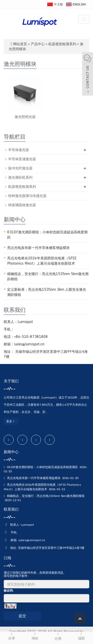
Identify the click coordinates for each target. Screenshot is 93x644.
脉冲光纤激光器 (20, 168)
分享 (12, 636)
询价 (35, 636)
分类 (58, 637)
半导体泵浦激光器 (22, 159)
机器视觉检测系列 (62, 44)
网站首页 (20, 44)
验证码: (9, 590)
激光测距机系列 (20, 177)
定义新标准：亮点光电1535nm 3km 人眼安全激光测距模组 (47, 292)
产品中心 (38, 44)
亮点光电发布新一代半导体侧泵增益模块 (38, 248)
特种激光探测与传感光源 (27, 196)
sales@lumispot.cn (32, 540)
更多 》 (11, 421)
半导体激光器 (19, 150)
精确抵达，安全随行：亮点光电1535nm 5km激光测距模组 (48, 276)
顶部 (81, 636)
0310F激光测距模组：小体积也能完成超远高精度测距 (47, 235)
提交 (22, 616)
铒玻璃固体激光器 (22, 205)
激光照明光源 (25, 117)
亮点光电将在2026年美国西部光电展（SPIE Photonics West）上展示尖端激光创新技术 (42, 261)
